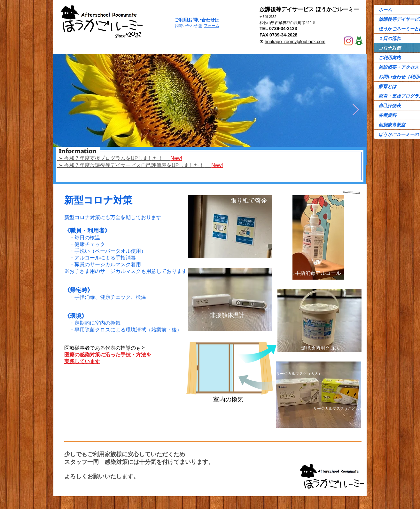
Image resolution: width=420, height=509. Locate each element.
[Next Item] (356, 110)
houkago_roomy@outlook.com (295, 42)
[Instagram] (348, 41)
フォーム (212, 26)
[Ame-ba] (359, 41)
